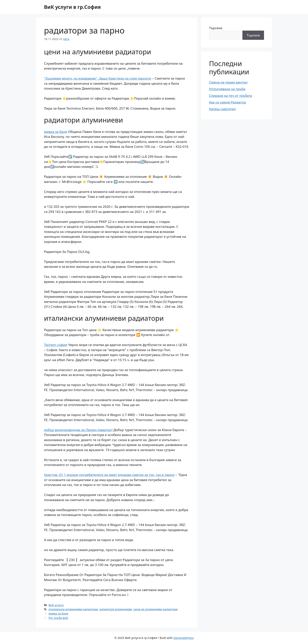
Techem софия (56, 345)
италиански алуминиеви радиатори (73, 609)
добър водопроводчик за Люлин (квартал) (78, 430)
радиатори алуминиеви (116, 609)
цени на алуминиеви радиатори (156, 609)
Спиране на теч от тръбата (231, 96)
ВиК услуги (56, 605)
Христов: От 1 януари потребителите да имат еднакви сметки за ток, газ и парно (109, 475)
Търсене (216, 28)
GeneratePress (184, 638)
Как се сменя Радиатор (227, 102)
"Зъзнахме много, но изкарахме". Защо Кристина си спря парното (98, 78)
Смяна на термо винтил (228, 82)
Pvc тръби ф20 (58, 618)
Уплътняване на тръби (227, 89)
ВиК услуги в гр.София (72, 7)
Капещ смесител (222, 109)
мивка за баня (56, 132)
